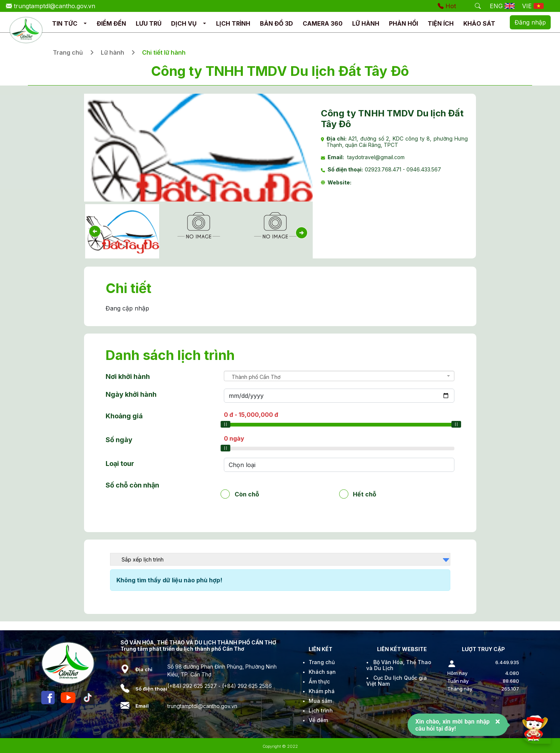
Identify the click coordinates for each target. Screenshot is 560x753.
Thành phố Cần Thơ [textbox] (256, 377)
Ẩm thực (319, 681)
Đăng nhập (530, 22)
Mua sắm (320, 701)
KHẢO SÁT (479, 23)
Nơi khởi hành (128, 376)
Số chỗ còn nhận (132, 485)
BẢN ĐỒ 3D (276, 23)
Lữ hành (112, 52)
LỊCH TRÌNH (233, 23)
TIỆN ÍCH (441, 23)
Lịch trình (321, 710)
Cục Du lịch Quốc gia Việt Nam (397, 681)
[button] (85, 24)
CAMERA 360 (323, 23)
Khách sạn (322, 672)
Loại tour (120, 464)
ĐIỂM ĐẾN (111, 23)
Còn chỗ (247, 494)
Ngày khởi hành (131, 394)
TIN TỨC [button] (65, 23)
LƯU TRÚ (149, 23)
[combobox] (339, 376)
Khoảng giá (124, 416)
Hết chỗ (365, 494)
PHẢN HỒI (403, 23)
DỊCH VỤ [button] (184, 23)
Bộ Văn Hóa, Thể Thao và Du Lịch (399, 665)
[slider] (225, 424)
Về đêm (318, 720)
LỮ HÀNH (366, 23)
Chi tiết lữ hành (164, 52)
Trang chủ (68, 52)
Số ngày (119, 440)
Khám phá (322, 691)
